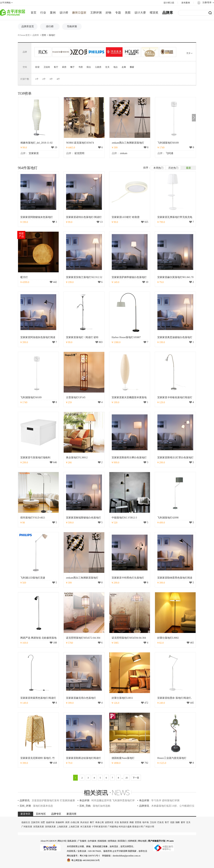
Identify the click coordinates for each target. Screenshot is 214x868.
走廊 (124, 67)
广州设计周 (149, 827)
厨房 (64, 67)
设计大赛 (140, 13)
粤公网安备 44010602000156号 (83, 860)
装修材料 (60, 822)
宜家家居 (34, 153)
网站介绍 (62, 841)
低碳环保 (50, 822)
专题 (118, 13)
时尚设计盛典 (125, 827)
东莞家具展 (39, 827)
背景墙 (138, 822)
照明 (44, 35)
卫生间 (153, 822)
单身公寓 (100, 822)
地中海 (146, 822)
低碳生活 (26, 822)
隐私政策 (72, 841)
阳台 (89, 67)
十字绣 (95, 827)
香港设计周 (137, 827)
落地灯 (52, 35)
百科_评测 (25, 806)
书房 (81, 67)
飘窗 (132, 67)
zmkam (124, 153)
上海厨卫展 (74, 827)
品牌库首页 (28, 26)
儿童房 (98, 67)
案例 (53, 13)
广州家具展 (27, 827)
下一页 (136, 778)
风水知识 (85, 822)
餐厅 (72, 67)
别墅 (43, 822)
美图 (128, 13)
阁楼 (132, 822)
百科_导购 (85, 806)
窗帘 (183, 822)
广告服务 (82, 841)
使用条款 (112, 841)
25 (127, 778)
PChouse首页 (24, 35)
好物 (108, 13)
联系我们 (122, 841)
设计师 (64, 13)
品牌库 (168, 13)
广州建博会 (113, 827)
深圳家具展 (50, 827)
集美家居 (124, 822)
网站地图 (142, 841)
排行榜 (50, 26)
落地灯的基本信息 (43, 806)
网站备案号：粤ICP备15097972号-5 (83, 856)
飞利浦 (169, 153)
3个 (51, 79)
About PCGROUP (48, 841)
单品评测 (84, 800)
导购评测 (72, 26)
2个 (44, 79)
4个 (58, 79)
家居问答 (103, 827)
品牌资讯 (25, 800)
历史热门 (173, 168)
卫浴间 (47, 67)
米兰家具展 (86, 827)
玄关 (107, 67)
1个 (37, 79)
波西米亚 (109, 822)
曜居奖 (154, 13)
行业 (43, 13)
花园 (172, 822)
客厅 (56, 67)
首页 (34, 13)
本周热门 (158, 168)
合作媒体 (92, 841)
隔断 (178, 822)
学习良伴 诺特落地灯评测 (165, 800)
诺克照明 (79, 153)
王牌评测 (96, 13)
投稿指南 (102, 841)
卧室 (37, 67)
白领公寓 (75, 822)
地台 (116, 67)
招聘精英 (132, 841)
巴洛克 (160, 822)
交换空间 (35, 822)
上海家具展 (62, 827)
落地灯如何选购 (101, 806)
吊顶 (117, 822)
